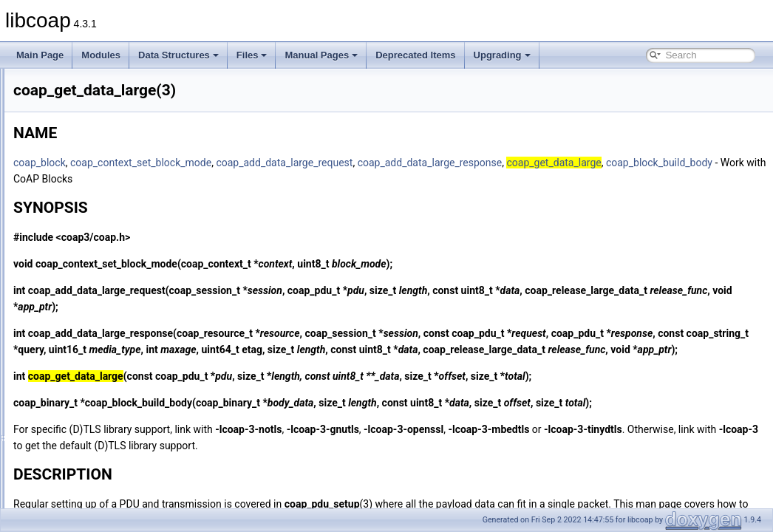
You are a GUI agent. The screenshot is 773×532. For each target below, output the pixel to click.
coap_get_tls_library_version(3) (110, 328)
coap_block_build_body (350, 179)
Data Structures (178, 55)
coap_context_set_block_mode (326, 163)
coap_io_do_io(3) (83, 409)
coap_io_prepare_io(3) (93, 442)
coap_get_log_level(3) (92, 312)
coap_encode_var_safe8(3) (103, 149)
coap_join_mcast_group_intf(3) (110, 491)
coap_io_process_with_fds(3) (106, 474)
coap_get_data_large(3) (96, 296)
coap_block (224, 163)
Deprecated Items (415, 55)
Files (252, 55)
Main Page (40, 55)
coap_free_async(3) (88, 231)
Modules (101, 55)
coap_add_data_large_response (615, 163)
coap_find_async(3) (88, 198)
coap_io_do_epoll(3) (89, 393)
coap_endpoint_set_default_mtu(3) (117, 166)
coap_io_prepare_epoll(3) (99, 426)
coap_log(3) (72, 507)
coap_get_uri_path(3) (91, 344)
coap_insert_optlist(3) (91, 361)
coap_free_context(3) (91, 247)
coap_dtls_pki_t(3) (85, 100)
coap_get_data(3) (84, 279)
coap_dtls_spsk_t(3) (88, 117)
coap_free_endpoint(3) (93, 263)
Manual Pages (321, 55)
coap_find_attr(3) (82, 214)
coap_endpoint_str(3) (91, 182)
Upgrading (502, 55)
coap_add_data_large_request (469, 163)
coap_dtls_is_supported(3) (101, 84)
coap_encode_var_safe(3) (100, 133)
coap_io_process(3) (88, 458)
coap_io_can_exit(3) (89, 377)
